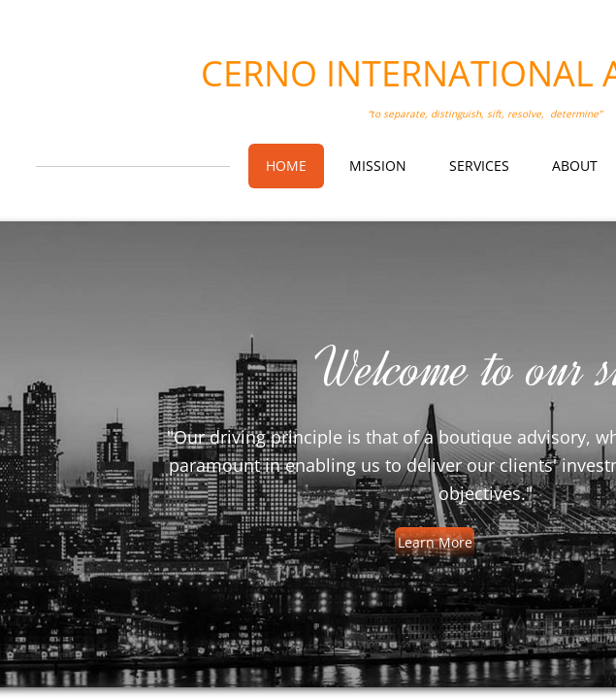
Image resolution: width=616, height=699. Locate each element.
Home (286, 166)
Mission (378, 166)
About (575, 166)
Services (479, 166)
